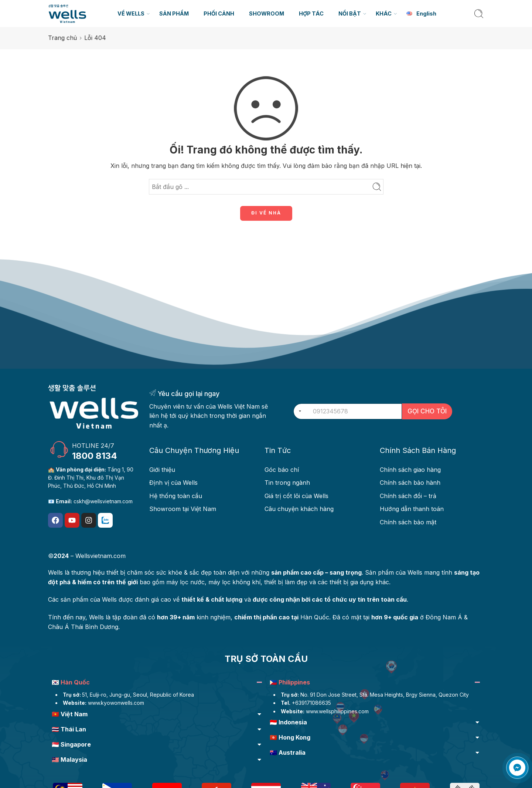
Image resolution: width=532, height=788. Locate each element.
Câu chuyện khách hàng (299, 509)
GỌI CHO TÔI (427, 411)
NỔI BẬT (350, 14)
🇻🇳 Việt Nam (70, 714)
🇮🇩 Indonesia (288, 722)
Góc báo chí (282, 470)
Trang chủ (62, 38)
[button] (157, 683)
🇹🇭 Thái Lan (69, 729)
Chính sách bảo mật (408, 522)
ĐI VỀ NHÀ (266, 213)
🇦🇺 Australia (288, 753)
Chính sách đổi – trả (408, 496)
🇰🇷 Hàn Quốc (71, 682)
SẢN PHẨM (174, 13)
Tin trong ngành (287, 483)
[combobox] (299, 411)
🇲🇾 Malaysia (69, 760)
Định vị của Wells (173, 483)
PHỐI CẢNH (219, 13)
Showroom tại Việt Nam (183, 509)
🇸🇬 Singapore (71, 744)
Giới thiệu (162, 470)
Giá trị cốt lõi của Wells (296, 496)
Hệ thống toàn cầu (176, 496)
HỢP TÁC (311, 13)
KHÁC (384, 14)
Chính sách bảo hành (410, 483)
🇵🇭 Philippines (290, 682)
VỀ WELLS (131, 14)
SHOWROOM (267, 13)
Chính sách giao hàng (410, 470)
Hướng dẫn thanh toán (412, 509)
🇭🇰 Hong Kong (290, 737)
